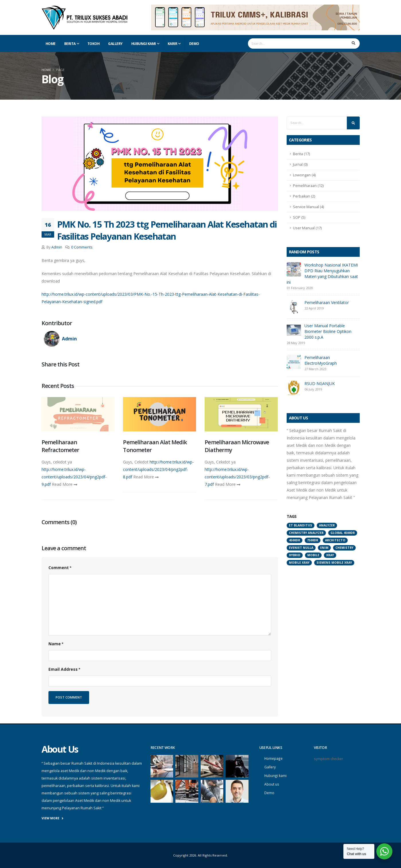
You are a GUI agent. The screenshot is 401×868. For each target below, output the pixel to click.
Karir (173, 44)
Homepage (274, 758)
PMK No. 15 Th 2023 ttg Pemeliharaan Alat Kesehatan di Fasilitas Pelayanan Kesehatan (167, 230)
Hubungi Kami (144, 44)
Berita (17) (301, 154)
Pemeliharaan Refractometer (60, 446)
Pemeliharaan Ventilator (327, 302)
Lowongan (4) (304, 175)
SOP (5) (299, 217)
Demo (194, 44)
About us (272, 783)
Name (55, 644)
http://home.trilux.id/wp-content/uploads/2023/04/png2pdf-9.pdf (74, 477)
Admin (57, 247)
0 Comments (82, 247)
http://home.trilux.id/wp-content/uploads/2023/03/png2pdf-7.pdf (237, 477)
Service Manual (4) (308, 207)
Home (51, 44)
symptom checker (329, 758)
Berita (70, 44)
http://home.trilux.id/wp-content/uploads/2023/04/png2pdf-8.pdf (158, 469)
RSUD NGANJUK (320, 383)
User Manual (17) (307, 228)
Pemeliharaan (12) (308, 186)
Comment (59, 568)
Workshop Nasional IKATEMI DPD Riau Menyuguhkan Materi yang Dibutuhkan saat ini (322, 274)
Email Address (63, 669)
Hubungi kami (276, 775)
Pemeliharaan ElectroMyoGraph (321, 360)
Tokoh (94, 44)
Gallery (115, 44)
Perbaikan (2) (304, 196)
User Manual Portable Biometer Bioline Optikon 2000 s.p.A (328, 331)
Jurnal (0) (300, 164)
